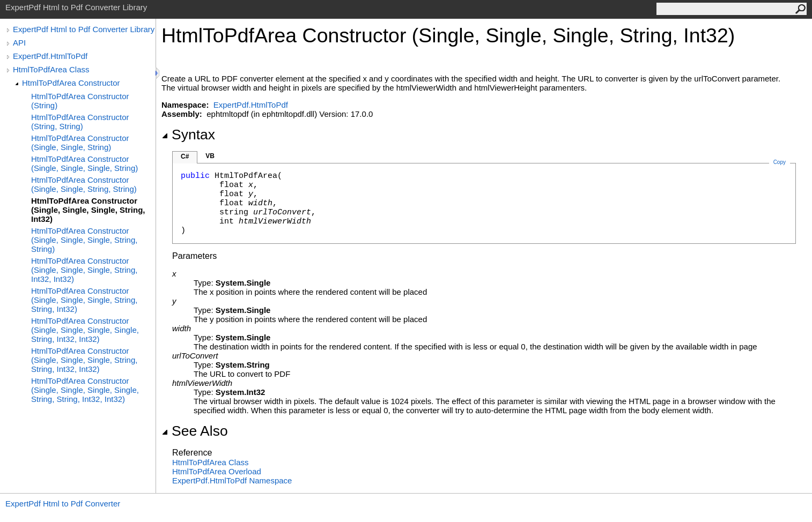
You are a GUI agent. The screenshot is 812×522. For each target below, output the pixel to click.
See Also (195, 431)
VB (210, 156)
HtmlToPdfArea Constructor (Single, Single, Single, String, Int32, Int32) (84, 270)
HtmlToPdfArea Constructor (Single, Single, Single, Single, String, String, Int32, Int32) (85, 390)
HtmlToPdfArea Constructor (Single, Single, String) (80, 143)
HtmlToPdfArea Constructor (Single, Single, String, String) (84, 184)
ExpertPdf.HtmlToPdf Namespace (232, 480)
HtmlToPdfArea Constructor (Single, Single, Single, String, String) (84, 240)
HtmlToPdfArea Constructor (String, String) (80, 122)
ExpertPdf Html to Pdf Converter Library (84, 29)
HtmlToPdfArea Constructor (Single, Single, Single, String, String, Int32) (84, 300)
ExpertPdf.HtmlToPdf (50, 56)
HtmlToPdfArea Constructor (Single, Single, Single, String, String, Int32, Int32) (84, 360)
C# (185, 156)
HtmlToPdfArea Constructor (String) (80, 101)
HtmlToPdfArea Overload (217, 471)
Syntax (188, 135)
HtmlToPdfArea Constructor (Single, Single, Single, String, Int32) (88, 210)
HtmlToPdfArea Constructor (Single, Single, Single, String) (84, 163)
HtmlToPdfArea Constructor (71, 83)
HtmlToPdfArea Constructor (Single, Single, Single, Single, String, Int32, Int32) (85, 330)
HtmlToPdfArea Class (51, 69)
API (19, 43)
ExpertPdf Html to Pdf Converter (63, 504)
